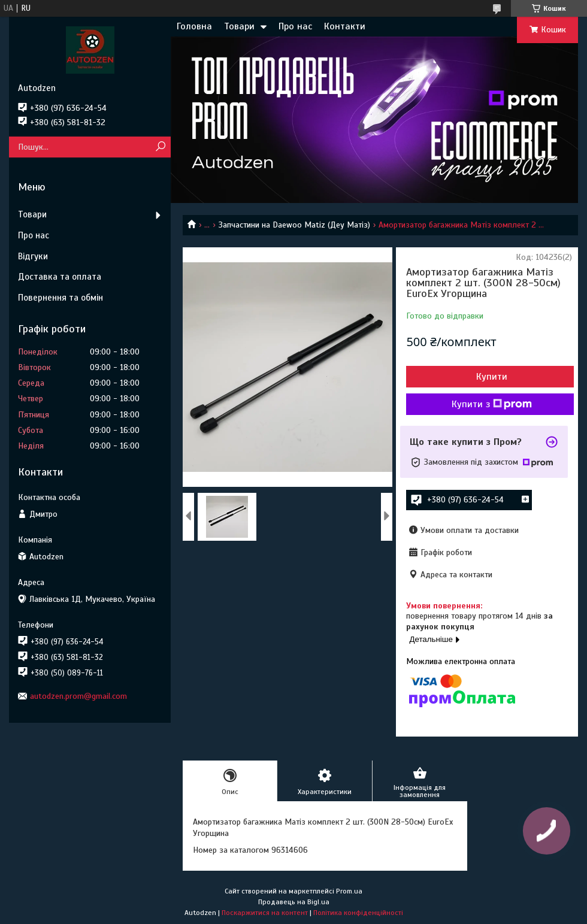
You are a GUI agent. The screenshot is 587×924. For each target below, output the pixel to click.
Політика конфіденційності (358, 913)
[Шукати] (160, 147)
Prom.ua (349, 891)
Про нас (295, 26)
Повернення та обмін (60, 298)
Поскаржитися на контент (265, 913)
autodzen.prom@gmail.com (78, 696)
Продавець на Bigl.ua (294, 902)
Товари (239, 26)
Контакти (345, 26)
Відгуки (33, 256)
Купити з (492, 404)
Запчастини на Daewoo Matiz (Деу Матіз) (294, 225)
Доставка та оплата (60, 277)
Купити (492, 377)
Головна (194, 26)
